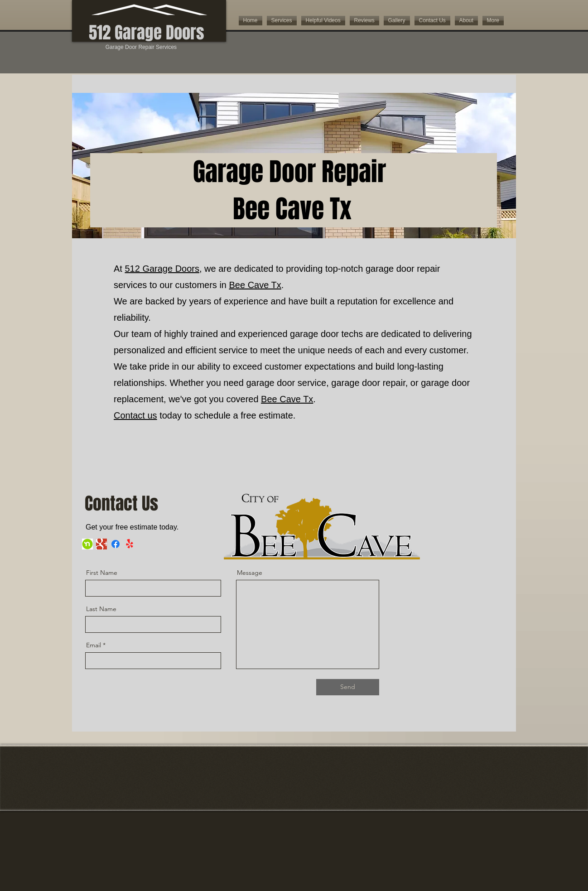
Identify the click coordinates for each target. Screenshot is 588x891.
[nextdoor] (87, 544)
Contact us (135, 415)
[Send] (348, 687)
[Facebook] (116, 544)
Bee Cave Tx (255, 285)
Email (94, 645)
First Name (102, 573)
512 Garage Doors (162, 269)
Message (250, 573)
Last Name (101, 609)
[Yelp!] (130, 544)
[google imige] (101, 544)
